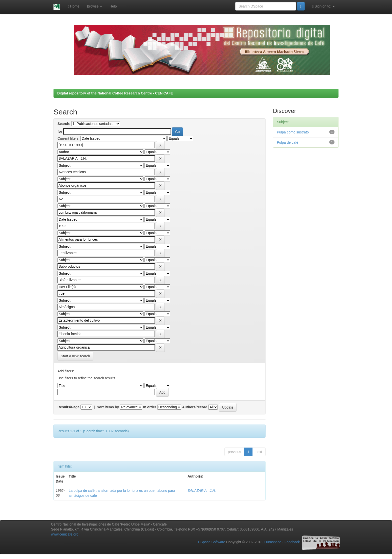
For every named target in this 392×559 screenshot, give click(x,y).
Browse (95, 6)
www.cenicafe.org (65, 534)
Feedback (292, 542)
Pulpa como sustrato (293, 132)
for (60, 131)
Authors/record (195, 407)
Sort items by (108, 407)
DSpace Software (212, 542)
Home (73, 6)
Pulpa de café (288, 142)
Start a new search (75, 356)
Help (113, 6)
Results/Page (68, 407)
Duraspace (273, 542)
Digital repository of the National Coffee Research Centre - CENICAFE (115, 93)
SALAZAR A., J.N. (202, 491)
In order (150, 407)
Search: (64, 124)
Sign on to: (323, 6)
